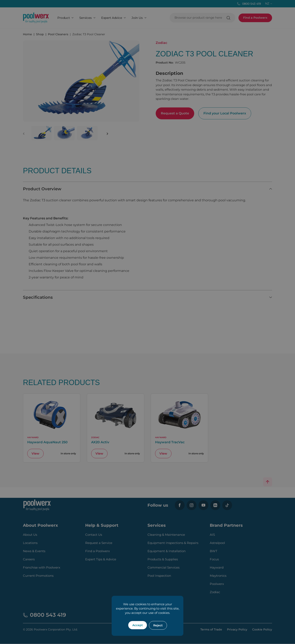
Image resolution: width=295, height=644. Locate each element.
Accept (138, 625)
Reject (158, 625)
